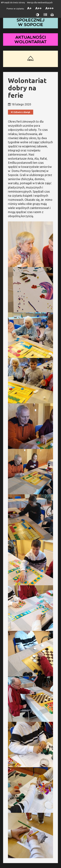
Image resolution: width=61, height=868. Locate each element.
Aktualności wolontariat (31, 39)
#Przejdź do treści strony (13, 2)
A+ (29, 8)
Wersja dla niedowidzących (40, 2)
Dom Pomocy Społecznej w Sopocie (31, 20)
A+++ (50, 8)
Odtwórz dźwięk (21, 112)
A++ (38, 8)
